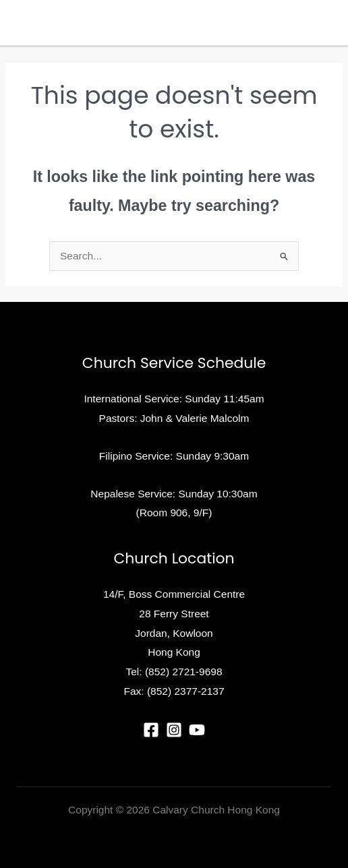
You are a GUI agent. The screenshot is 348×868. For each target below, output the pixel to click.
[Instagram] (174, 730)
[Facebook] (151, 730)
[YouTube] (197, 730)
